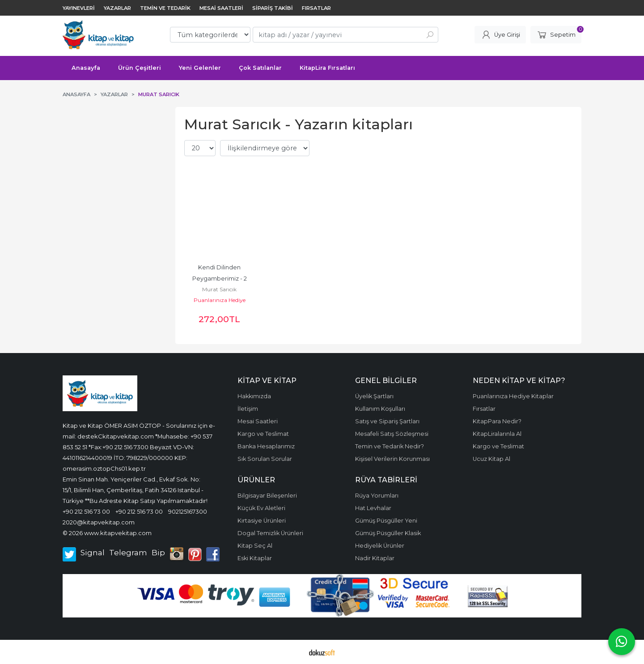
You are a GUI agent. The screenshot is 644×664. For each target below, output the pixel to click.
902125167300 (188, 511)
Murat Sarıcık (219, 289)
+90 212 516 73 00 (86, 511)
